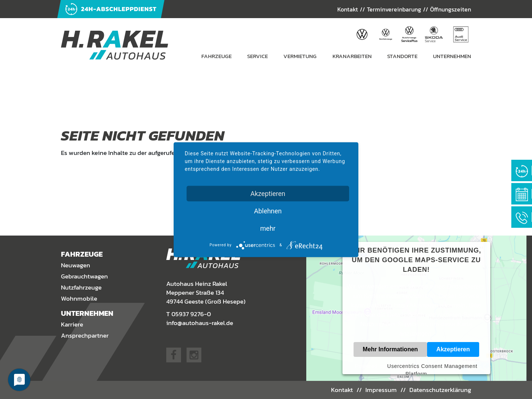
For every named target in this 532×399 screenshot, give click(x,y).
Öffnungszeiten (451, 9)
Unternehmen (452, 56)
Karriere (72, 324)
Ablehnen (268, 211)
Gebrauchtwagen (84, 276)
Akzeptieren (453, 349)
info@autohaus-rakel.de (200, 323)
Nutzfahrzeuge (81, 287)
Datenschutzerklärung (440, 390)
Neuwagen (76, 265)
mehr (268, 228)
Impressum (381, 390)
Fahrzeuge (216, 56)
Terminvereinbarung (394, 9)
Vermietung (300, 56)
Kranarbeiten (352, 56)
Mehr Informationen (390, 349)
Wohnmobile (79, 298)
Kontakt (348, 9)
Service (258, 56)
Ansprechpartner (85, 335)
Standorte (402, 56)
